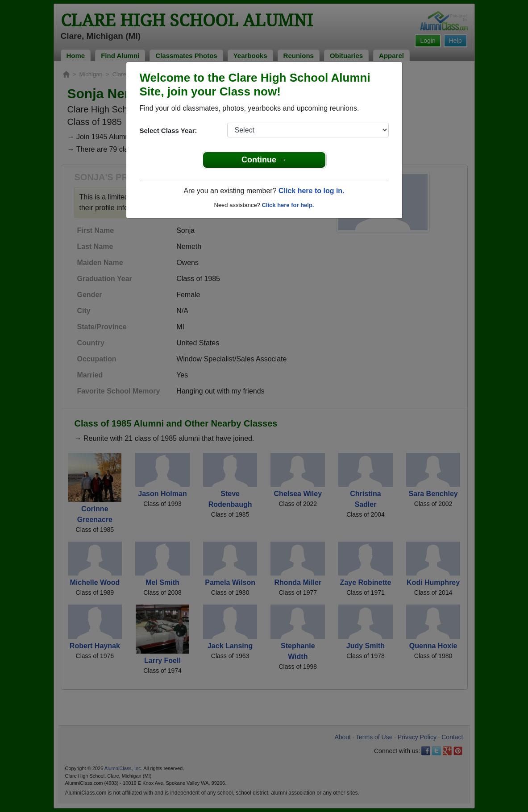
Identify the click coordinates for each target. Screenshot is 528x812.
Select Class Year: (168, 130)
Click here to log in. (312, 191)
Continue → (264, 160)
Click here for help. (288, 205)
